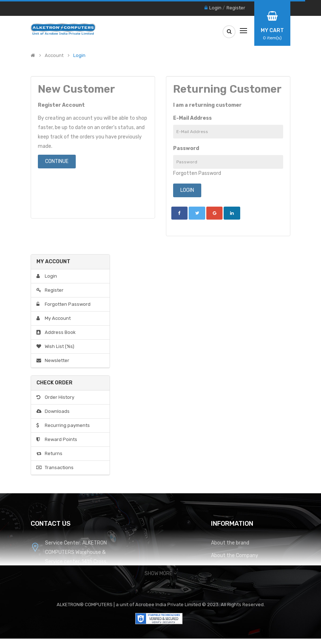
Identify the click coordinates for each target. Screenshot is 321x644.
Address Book (56, 332)
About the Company (235, 555)
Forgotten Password (197, 173)
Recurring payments (63, 425)
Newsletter (53, 360)
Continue (57, 161)
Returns (49, 453)
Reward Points (57, 439)
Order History (55, 397)
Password (186, 148)
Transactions (55, 467)
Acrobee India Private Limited (169, 605)
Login (215, 8)
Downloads (53, 411)
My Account (54, 318)
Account (54, 56)
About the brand (230, 543)
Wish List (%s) (55, 346)
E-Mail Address (192, 118)
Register (236, 8)
